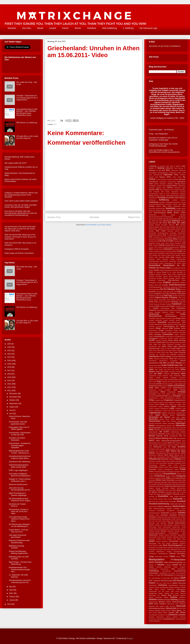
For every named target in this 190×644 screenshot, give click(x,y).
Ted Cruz (161, 543)
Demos (161, 263)
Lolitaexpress (158, 411)
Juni (11, 414)
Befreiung (152, 211)
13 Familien (161, 166)
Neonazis (178, 443)
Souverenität (167, 527)
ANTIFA (170, 188)
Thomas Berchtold (180, 548)
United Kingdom (179, 567)
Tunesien (166, 557)
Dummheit (159, 276)
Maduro (172, 415)
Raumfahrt (182, 482)
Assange (156, 196)
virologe (171, 587)
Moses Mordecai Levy (178, 434)
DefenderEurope (154, 261)
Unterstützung (166, 571)
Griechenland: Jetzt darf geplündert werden (18, 423)
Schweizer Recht (162, 517)
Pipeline (161, 467)
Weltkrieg (174, 600)
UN (180, 565)
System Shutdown (162, 541)
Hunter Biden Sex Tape (164, 350)
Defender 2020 (180, 257)
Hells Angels (153, 344)
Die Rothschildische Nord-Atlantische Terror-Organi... (20, 500)
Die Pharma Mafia (163, 268)
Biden (176, 219)
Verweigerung (164, 587)
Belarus (164, 211)
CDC (184, 235)
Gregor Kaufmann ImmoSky (176, 332)
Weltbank (174, 597)
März (11, 593)
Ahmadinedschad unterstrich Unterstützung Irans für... (20, 581)
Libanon (167, 406)
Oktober (13, 400)
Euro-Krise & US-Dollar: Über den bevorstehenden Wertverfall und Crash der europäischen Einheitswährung (21, 213)
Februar (12, 597)
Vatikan (175, 583)
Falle (162, 296)
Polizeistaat (170, 472)
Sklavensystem (180, 523)
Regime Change (155, 488)
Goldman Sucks (180, 328)
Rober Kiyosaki (161, 494)
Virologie (177, 587)
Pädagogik (182, 457)
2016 (9, 374)
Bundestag (173, 233)
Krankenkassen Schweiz (173, 398)
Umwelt (53, 28)
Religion (173, 488)
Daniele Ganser (180, 255)
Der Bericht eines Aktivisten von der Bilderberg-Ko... (19, 525)
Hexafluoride (153, 346)
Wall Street (175, 593)
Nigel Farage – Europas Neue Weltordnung (20, 563)
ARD (157, 190)
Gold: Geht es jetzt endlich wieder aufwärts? (21, 201)
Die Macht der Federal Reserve (17, 505)
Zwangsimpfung (181, 619)
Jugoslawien (153, 376)
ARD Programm (165, 190)
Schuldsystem (181, 511)
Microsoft (183, 428)
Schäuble (169, 509)
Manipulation (181, 415)
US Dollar (157, 575)
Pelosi (184, 463)
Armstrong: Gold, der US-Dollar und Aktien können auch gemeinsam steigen (21, 206)
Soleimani (177, 525)
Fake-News (181, 294)
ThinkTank (170, 548)
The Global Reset (161, 548)
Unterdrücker (181, 569)
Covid (180, 251)
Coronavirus (168, 249)
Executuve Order (161, 292)
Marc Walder (181, 417)
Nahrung (165, 438)
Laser (184, 404)
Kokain (174, 394)
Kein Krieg (171, 382)
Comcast (155, 245)
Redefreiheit (153, 486)
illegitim (176, 352)
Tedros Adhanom (172, 543)
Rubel (161, 501)
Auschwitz (162, 202)
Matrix (164, 421)
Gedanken (152, 310)
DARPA (151, 257)
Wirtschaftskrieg (154, 608)
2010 (9, 604)
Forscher (163, 304)
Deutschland (155, 265)
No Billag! (172, 447)
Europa (183, 289)
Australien (169, 204)
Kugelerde (172, 402)
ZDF (177, 612)
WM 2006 (182, 608)
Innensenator (164, 359)
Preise (151, 474)
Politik (183, 469)
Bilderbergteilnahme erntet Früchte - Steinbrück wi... (19, 452)
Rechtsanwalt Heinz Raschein (173, 484)
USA (183, 578)
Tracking (169, 552)
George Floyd (171, 318)
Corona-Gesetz (158, 249)
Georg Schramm (161, 318)
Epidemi (183, 283)
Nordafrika (181, 447)
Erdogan (165, 285)
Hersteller (178, 344)
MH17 (174, 428)
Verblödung (162, 585)
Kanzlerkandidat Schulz (175, 380)
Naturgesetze (153, 443)
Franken (168, 304)
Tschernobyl (158, 557)
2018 (9, 367)
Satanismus (168, 506)
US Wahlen (175, 578)
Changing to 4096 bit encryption (17, 249)
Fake (163, 294)
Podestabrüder (168, 469)
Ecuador (159, 278)
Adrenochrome (158, 175)
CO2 (150, 245)
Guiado (176, 338)
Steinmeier (173, 535)
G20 (184, 306)
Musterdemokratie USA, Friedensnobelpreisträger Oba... (19, 570)
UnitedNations (153, 569)
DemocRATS (164, 261)
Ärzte (168, 194)
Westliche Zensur (165, 602)
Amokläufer (152, 186)
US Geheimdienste (179, 575)
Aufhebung (152, 200)
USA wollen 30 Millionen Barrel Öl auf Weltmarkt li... (20, 475)
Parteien (172, 461)
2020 (9, 361)
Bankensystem (161, 209)
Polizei (151, 472)
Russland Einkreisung (159, 504)
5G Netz (162, 170)
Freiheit (157, 306)
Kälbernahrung (153, 380)
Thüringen (159, 550)
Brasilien (151, 231)
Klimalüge (182, 392)
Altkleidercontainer (180, 184)
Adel (150, 175)
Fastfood (151, 298)
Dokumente (182, 270)
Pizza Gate (168, 467)
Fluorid (151, 304)
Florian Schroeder (164, 302)
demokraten (173, 261)
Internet (183, 361)
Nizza (165, 447)
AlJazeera (170, 179)
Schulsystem (165, 513)
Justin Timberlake (175, 376)
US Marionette (165, 578)
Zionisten (182, 615)
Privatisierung (160, 476)
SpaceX (183, 529)
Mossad (152, 436)
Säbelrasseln (174, 504)
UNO (173, 569)
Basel (184, 209)
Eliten (184, 280)
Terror (165, 545)
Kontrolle (152, 396)
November (13, 397)
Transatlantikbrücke (179, 552)
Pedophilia (171, 463)
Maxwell (180, 421)
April (11, 590)
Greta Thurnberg (155, 334)
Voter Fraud (175, 591)
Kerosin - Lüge (173, 384)
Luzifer (151, 415)
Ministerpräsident (166, 430)
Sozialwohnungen (175, 529)
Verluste (157, 587)
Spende (177, 531)
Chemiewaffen (181, 237)
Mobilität (183, 432)
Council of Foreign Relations (168, 251)
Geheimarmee (173, 310)
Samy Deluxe (153, 506)
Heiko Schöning (171, 342)
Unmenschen (164, 569)
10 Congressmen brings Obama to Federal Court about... (19, 519)
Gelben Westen (175, 312)
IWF (181, 365)
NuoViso (162, 451)
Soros (160, 527)
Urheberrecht (163, 573)
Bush (164, 235)
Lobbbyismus (164, 408)
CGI (165, 237)
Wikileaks (183, 604)
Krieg (151, 400)
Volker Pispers (160, 589)
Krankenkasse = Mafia (156, 398)
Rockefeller (163, 496)
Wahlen (161, 593)
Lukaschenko (171, 413)
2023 (9, 351)
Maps (173, 417)
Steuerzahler (153, 537)
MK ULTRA (164, 432)
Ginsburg (152, 326)
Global (158, 328)
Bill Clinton (163, 223)
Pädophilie (164, 459)
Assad (151, 196)
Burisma (159, 235)
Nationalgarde (181, 438)
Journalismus (175, 374)
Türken (178, 557)
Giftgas (165, 324)
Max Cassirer (171, 421)
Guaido (170, 338)
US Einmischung (167, 575)
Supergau (152, 539)
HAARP (152, 340)
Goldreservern (153, 330)
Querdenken (179, 480)
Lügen (183, 411)
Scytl (169, 517)
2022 (9, 354)
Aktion (180, 177)
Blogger (130, 638)
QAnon (159, 480)
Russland (181, 501)
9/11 (168, 170)
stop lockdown (162, 537)
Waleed (167, 593)
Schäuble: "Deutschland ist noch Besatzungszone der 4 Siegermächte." (27, 98)
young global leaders (160, 613)
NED (173, 443)
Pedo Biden (163, 463)
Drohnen (151, 276)
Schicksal (152, 511)
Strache (169, 537)
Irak (161, 363)
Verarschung (153, 585)
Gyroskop (182, 338)
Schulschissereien (154, 513)
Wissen (163, 608)
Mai (11, 587)
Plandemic (182, 467)
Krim (150, 402)
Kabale (158, 378)
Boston (173, 229)
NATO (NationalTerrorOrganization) (168, 441)
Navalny (165, 443)
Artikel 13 (162, 194)
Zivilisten (175, 617)
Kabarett (165, 378)
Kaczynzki (182, 378)
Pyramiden (152, 480)
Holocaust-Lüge (154, 348)
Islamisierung (153, 365)
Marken (162, 419)
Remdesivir (152, 490)
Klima (163, 392)
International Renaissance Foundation (163, 361)
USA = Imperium (154, 581)
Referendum (160, 486)
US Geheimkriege (154, 578)
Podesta (160, 469)
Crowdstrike (161, 253)
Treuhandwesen (163, 554)
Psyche (163, 478)
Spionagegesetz (174, 533)
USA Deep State (166, 581)
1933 (167, 166)
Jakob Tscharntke (168, 367)
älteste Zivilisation (160, 184)
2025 (9, 344)
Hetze (184, 344)
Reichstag (165, 488)
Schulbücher (171, 511)
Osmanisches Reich (163, 457)
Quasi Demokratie (168, 480)
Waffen (183, 591)
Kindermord (152, 390)
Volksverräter (153, 591)
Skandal (171, 523)
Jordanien (166, 374)
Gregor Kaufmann (180, 330)
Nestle (183, 443)
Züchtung (183, 617)
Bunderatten (153, 233)
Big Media (152, 221)
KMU (159, 394)
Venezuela (182, 583)
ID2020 (151, 352)
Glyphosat (165, 328)
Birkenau (172, 225)
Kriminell (155, 402)
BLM (165, 227)
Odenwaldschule (161, 453)
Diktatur (157, 270)
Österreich (174, 457)
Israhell (171, 365)
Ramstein (164, 482)
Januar (12, 600)
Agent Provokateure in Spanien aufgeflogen (18, 494)
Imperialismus (154, 356)
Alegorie (163, 179)
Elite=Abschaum (174, 280)
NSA (157, 451)
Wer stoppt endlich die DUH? (16, 163)
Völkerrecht (171, 589)
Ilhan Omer (165, 352)
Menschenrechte (166, 428)
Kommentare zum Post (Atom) (99, 225)
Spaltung (152, 531)
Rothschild (178, 499)
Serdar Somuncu (177, 519)
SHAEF (176, 521)
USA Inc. (159, 583)
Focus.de (156, 304)
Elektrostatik (162, 280)
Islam (184, 363)
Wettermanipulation (179, 602)
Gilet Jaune (182, 324)
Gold (171, 328)
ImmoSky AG (153, 354)
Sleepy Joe (159, 525)
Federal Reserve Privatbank (166, 298)
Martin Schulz (170, 419)
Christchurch (182, 239)
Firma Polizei (171, 300)
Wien (177, 604)
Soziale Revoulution (163, 529)
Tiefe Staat (166, 550)
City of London (168, 241)
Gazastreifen (181, 308)
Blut (168, 227)
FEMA (180, 298)
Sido (158, 523)
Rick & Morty (181, 492)
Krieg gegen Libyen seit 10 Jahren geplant (19, 428)
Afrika (176, 175)
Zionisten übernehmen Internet (160, 617)
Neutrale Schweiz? (173, 445)
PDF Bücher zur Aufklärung (27, 123)
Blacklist (183, 225)
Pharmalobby (153, 467)
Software (170, 525)
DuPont (165, 276)
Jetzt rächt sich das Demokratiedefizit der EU (19, 489)
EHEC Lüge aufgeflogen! (18, 470)
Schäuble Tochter (179, 509)
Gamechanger (165, 308)
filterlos (156, 300)
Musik (166, 436)
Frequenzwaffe (164, 306)
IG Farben (157, 352)
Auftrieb (175, 200)
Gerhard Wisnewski (155, 320)
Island (159, 365)
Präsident (182, 472)
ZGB (166, 615)
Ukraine (161, 565)
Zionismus (173, 615)
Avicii (180, 204)
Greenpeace (169, 330)
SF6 (172, 521)
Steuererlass (182, 535)
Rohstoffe (182, 496)
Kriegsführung (159, 400)
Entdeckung (176, 283)
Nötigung (168, 449)
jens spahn (165, 372)
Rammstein (157, 482)
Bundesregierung (163, 233)
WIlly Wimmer (170, 606)
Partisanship (179, 461)
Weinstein (176, 595)
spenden (183, 531)
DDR (156, 257)
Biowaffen (164, 225)
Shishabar (182, 521)
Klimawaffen (153, 394)
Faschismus (182, 296)
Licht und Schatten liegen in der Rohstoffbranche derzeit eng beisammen (164, 151)
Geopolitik (152, 318)
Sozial (184, 527)
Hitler (175, 346)
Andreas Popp (161, 186)
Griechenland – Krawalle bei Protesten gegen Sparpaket (20, 445)
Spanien (164, 531)
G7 (150, 308)
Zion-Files (26, 28)
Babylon (159, 206)
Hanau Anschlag (180, 340)
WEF (170, 595)
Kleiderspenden (154, 392)
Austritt (175, 204)
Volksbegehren (181, 589)
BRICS (177, 231)
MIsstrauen (182, 430)
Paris (168, 461)
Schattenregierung (159, 509)
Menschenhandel (155, 428)
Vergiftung (182, 585)
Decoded (162, 257)
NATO (152, 441)
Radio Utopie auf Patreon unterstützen (19, 253)
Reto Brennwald (171, 490)
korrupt (170, 396)
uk (155, 565)
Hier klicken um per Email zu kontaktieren (165, 46)
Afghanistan (168, 175)
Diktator (151, 270)
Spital (184, 533)
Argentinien (175, 192)
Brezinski (170, 231)
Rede (184, 484)
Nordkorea (152, 449)
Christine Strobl (154, 241)
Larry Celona (169, 404)
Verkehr (151, 587)
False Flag (168, 296)
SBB (150, 509)
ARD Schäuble (154, 192)
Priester (179, 474)
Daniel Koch (171, 255)
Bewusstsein (153, 219)
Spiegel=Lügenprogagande (157, 533)
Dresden (164, 274)
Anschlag (152, 188)
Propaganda (181, 476)
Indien (151, 359)
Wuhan (169, 611)
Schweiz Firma (154, 515)
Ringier (151, 494)
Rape (169, 482)
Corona (161, 245)
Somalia (183, 525)
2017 (9, 371)
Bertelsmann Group (157, 215)
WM (178, 608)
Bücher (78, 28)
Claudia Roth (178, 241)
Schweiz (182, 513)
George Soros (180, 318)
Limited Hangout (154, 408)
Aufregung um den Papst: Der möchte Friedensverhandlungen (163, 145)
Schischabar (161, 511)
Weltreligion (182, 600)
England (167, 282)
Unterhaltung (154, 571)
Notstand (152, 451)
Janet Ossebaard (180, 367)
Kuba (166, 402)
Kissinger (168, 390)
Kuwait (162, 404)
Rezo (174, 492)
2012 (9, 387)
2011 (9, 391)
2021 (9, 357)
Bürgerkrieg (152, 235)
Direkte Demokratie (166, 270)
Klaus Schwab (179, 390)
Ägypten (162, 177)
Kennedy (165, 384)
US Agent (172, 573)
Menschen (181, 425)
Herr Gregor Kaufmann (166, 344)
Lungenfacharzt (181, 413)
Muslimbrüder (174, 436)
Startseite (12, 28)
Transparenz (153, 554)
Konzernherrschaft (161, 396)
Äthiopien (183, 196)
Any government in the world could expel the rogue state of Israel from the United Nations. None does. (20, 229)
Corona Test (153, 247)
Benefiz (170, 211)
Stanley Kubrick (164, 535)
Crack (155, 253)
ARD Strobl (165, 192)
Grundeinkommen (180, 336)
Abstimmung (173, 173)
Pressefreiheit (170, 474)
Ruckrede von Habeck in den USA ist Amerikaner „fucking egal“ (163, 139)
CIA (160, 241)
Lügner (164, 413)
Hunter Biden (176, 348)
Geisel (151, 312)
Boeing (168, 229)
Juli (11, 410)
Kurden (157, 404)
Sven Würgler (167, 539)
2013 (9, 384)
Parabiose (152, 461)
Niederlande (158, 447)
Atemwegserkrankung (172, 196)
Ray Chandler (153, 484)
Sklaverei (152, 525)
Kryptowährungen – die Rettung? (161, 130)
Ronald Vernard (158, 499)
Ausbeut (183, 200)
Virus (151, 589)
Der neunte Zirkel (180, 263)
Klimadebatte (172, 392)
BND (184, 227)
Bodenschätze (153, 229)
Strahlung (175, 537)
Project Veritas (171, 476)
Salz (184, 504)
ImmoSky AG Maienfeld (168, 354)
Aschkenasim (174, 194)
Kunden (151, 404)
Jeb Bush (167, 369)
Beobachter (177, 211)
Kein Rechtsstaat (180, 382)
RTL (158, 501)
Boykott (179, 229)
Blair (161, 227)
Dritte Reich (172, 274)
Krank (184, 396)
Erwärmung (182, 287)
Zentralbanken (153, 615)
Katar (159, 382)
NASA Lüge (172, 438)
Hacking (158, 340)
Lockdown (178, 408)
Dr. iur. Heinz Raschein (175, 272)
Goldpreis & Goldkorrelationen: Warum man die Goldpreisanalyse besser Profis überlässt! (21, 195)
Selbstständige (166, 519)
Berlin (170, 213)
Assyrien (162, 196)
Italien (177, 365)
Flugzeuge (182, 302)
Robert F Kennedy (173, 494)
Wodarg (151, 611)
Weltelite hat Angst (164, 600)
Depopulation (169, 263)
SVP (174, 539)
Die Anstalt (174, 268)
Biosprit (158, 225)
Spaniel (157, 531)
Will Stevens (160, 606)
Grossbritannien (159, 336)
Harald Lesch (161, 342)
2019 (9, 364)
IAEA (184, 350)
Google (161, 330)
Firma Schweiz (181, 300)
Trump (151, 556)
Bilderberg (176, 221)
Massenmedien (155, 421)
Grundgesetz (153, 338)
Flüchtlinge (174, 302)
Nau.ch (160, 443)
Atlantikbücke (153, 198)
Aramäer (152, 190)
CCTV (180, 235)
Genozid (183, 316)
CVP (150, 255)
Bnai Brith (179, 227)
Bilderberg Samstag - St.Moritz (17, 547)
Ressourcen (161, 490)
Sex (153, 521)
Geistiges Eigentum (161, 312)
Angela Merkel (172, 186)
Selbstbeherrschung (155, 519)
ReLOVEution (181, 488)
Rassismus (175, 482)
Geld (184, 312)
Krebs (184, 398)
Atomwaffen (170, 198)
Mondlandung (153, 434)
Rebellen (160, 484)
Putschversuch (180, 478)
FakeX (158, 296)
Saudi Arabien (179, 506)
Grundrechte (163, 338)
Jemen (158, 372)
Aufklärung (164, 200)
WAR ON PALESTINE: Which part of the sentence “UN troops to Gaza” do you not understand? (20, 237)
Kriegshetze (168, 400)
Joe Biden (158, 374)
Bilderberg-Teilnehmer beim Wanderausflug (19, 541)
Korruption (177, 396)
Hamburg (164, 340)
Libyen (173, 406)
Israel (164, 365)
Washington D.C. (154, 595)
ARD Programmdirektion (178, 190)
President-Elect (158, 474)
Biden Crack (182, 219)
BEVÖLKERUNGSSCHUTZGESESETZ (161, 217)
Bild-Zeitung (167, 221)
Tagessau (182, 541)
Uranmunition (153, 573)
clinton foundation (175, 243)
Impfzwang (182, 356)
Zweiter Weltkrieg (154, 621)
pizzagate (175, 467)
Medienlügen (180, 423)
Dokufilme (92, 28)
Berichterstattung (160, 213)
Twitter (166, 562)
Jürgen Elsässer (163, 376)
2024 (9, 347)
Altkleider (170, 184)
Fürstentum (179, 306)
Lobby (172, 408)
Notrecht (183, 449)
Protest (151, 478)
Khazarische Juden (155, 386)
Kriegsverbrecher (180, 400)
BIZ (177, 225)
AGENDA (182, 175)
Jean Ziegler (159, 369)
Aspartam (182, 194)
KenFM (159, 384)
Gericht (165, 320)
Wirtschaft (181, 606)
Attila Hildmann (180, 198)
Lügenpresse (155, 413)
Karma (154, 382)
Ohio (179, 453)
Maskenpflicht (181, 419)
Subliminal (182, 537)
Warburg (183, 593)
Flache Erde (153, 302)
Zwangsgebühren (169, 619)
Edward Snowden (169, 278)
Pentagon (163, 465)
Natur (184, 441)
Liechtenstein (181, 406)
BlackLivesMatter (154, 227)
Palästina (178, 459)
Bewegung (182, 217)
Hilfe (159, 346)
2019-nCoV (169, 168)
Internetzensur (154, 363)
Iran (165, 363)
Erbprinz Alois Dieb (155, 285)
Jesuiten (179, 372)
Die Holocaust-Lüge (148, 28)
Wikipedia (152, 606)
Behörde (158, 211)
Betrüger (183, 215)
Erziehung (152, 289)
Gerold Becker (180, 320)
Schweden (174, 513)
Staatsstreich (153, 535)
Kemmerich (152, 384)
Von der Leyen (164, 591)
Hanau (170, 340)
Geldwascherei (170, 314)
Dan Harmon (162, 255)
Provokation (157, 478)
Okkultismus (153, 455)
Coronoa (176, 249)
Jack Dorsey (158, 367)
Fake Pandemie (171, 294)
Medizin (152, 426)
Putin (168, 478)
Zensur (183, 612)
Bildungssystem (154, 223)
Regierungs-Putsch (179, 486)
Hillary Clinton (167, 346)
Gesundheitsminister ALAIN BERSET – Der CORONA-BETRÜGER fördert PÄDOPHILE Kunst (27, 112)
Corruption (156, 251)
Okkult (183, 453)
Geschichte (152, 322)
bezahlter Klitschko (163, 219)
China (175, 239)
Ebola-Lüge (177, 276)
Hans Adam (152, 342)
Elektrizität (152, 280)
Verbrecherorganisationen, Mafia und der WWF (19, 466)
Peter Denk (173, 465)
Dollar (151, 272)
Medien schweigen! (169, 423)
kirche (161, 390)
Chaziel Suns (172, 237)
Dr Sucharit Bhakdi (160, 272)
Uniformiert (167, 567)
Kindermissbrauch (179, 388)
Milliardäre (157, 430)
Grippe (151, 336)
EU (55, 124)
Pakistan (171, 459)
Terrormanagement (175, 545)
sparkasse (170, 531)
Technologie (152, 543)
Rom (150, 499)
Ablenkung (182, 170)
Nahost (158, 438)
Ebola (171, 276)
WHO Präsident (160, 604)
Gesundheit (162, 322)
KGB (184, 384)
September (14, 404)
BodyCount (162, 229)
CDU (150, 237)
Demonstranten (154, 263)
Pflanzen (183, 465)
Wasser (164, 595)
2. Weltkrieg (128, 28)
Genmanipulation (171, 316)
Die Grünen (182, 268)
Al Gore (158, 179)
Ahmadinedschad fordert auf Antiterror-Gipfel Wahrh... (20, 457)
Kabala (151, 378)
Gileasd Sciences (173, 324)
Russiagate (173, 501)
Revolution (169, 492)
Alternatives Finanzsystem (168, 182)
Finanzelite (162, 300)
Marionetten (153, 419)
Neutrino (183, 445)
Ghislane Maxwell (154, 324)
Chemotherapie (160, 239)
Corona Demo (170, 245)
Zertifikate (161, 615)
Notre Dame (176, 449)
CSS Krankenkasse (179, 253)
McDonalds (158, 423)
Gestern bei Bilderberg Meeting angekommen (18, 552)
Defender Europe (168, 259)
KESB (180, 384)
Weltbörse (182, 597)
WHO (151, 604)
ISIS (169, 363)
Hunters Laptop (177, 350)
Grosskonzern (170, 336)
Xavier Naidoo (176, 610)
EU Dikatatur (170, 289)
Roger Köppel (174, 496)
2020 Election (179, 168)
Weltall (166, 597)
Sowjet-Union (176, 527)
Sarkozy (160, 506)
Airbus (174, 177)
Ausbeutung (153, 202)
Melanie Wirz (171, 426)
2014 (9, 381)
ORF (155, 457)
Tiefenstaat (174, 550)
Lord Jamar (171, 411)
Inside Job (173, 359)
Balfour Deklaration (174, 206)
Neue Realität (153, 445)
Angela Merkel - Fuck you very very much (19, 531)
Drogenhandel (181, 274)
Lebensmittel (153, 406)
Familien (175, 296)
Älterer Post (134, 217)
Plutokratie (152, 469)
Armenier (183, 192)
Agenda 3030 (153, 177)
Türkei (172, 556)
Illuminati (182, 352)
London (165, 411)
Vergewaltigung (173, 585)
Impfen (162, 356)
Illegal (171, 352)
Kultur (184, 402)
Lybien (158, 415)
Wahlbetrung (153, 593)
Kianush (165, 386)
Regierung (168, 486)
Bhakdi (171, 219)
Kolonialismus (181, 394)
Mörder (168, 434)
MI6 (178, 428)
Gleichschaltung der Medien (174, 326)
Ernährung (174, 287)
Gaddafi (156, 308)
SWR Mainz (181, 539)
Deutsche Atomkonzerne (18, 484)
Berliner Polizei (180, 213)
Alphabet (176, 179)
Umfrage (168, 565)
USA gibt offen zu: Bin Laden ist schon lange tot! (27, 137)
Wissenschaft (171, 608)
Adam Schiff (182, 173)
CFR (162, 237)
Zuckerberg (152, 619)
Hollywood (182, 346)
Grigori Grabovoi (180, 334)
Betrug (173, 215)
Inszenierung (181, 359)
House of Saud (165, 348)
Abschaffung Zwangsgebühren (158, 173)
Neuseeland (162, 445)
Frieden (172, 306)
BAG (164, 206)
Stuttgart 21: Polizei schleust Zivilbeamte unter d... (20, 480)
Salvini (180, 504)
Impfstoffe (175, 356)
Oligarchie (160, 455)
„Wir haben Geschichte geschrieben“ (18, 536)
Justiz (183, 376)
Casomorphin (173, 235)
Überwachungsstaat (175, 562)
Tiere (179, 550)
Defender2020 (181, 259)
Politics (176, 469)
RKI (155, 494)
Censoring (156, 237)
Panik (184, 459)
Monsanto (161, 434)
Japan (151, 369)
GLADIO (159, 326)
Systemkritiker (174, 541)
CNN (184, 243)
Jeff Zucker (175, 369)
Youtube (171, 612)
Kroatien (161, 402)
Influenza (157, 359)
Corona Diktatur (180, 245)
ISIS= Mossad (176, 363)
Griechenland (168, 334)
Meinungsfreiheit (161, 426)
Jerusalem (172, 372)
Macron (165, 415)
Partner (65, 28)
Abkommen (175, 170)
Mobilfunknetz (175, 432)
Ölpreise (177, 455)
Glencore (152, 328)
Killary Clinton (160, 388)
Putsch (173, 478)
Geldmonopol (154, 314)
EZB (179, 292)
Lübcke (178, 411)
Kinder (169, 388)
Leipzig (160, 406)
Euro (178, 289)
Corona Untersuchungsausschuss (168, 247)
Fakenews (152, 296)
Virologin (183, 587)
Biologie (151, 225)
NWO (167, 451)
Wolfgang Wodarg (160, 611)
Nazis (170, 443)
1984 (171, 166)
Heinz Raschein (181, 342)
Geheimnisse (181, 310)
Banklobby (171, 208)
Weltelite (153, 599)
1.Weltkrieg (153, 166)
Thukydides (152, 550)
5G (157, 170)
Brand (184, 229)
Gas (173, 308)
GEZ (184, 322)
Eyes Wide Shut (172, 292)
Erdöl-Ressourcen (177, 285)
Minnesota (175, 430)
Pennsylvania (153, 465)
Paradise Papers (161, 461)
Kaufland (165, 382)
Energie (160, 283)
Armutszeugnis (153, 194)
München (159, 436)
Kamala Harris (163, 380)
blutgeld (172, 227)
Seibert (183, 517)
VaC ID (169, 583)
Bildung (183, 221)
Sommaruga (153, 527)
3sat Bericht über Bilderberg (19, 462)
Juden (183, 374)
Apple (184, 188)
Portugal (177, 472)
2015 (9, 377)
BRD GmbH (161, 231)
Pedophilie (178, 463)
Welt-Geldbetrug (110, 28)
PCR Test (155, 463)
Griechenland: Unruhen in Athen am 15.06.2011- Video (19, 512)
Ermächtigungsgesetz (155, 287)
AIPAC (169, 177)
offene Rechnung (172, 453)
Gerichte (172, 320)
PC (184, 461)
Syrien (152, 541)
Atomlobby (162, 198)
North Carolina (161, 449)
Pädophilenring (155, 459)
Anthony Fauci (161, 188)
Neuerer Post (54, 217)
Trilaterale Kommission (177, 553)
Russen (166, 501)
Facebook (157, 294)
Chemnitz (152, 239)
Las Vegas (178, 404)
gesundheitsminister (174, 322)
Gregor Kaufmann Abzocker (158, 332)
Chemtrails (169, 239)
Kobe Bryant (166, 394)
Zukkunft (159, 619)
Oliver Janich (169, 455)
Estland (158, 289)
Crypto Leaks (169, 253)
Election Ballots (180, 278)
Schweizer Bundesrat (169, 515)
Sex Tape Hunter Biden (163, 521)
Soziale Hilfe (153, 529)
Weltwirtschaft (153, 602)
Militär (151, 430)
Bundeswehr (182, 233)
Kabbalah (174, 378)
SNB (165, 525)
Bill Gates (172, 223)
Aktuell (40, 28)
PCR (150, 463)
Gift (161, 324)
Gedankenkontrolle (162, 310)
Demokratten (181, 261)
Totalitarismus (160, 552)
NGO (150, 447)
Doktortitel (175, 270)
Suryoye (159, 539)
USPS (164, 583)
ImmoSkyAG (182, 354)
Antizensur (177, 188)
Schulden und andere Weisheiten (17, 439)
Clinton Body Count (162, 243)
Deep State (170, 257)
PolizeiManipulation (160, 472)
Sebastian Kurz (176, 517)
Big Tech (159, 221)
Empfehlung (152, 283)
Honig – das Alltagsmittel (158, 134)
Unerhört (159, 567)
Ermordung (166, 287)
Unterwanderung (180, 571)
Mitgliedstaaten (153, 432)
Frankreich (177, 304)
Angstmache (182, 186)
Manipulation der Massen (159, 417)
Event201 (152, 292)
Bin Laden (181, 223)
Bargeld (179, 209)
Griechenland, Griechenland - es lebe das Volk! (20, 434)
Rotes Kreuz (168, 499)
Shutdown (152, 523)
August (12, 407)
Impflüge (168, 356)
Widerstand (171, 604)
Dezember (13, 394)
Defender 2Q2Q (155, 259)
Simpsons (164, 523)
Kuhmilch (178, 402)
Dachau (155, 255)
